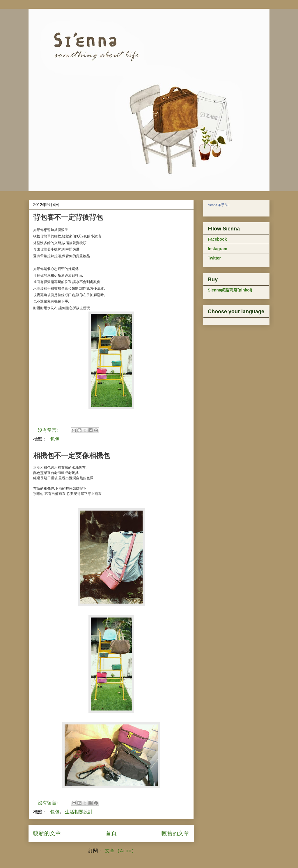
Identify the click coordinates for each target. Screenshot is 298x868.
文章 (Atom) (119, 851)
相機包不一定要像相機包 (72, 456)
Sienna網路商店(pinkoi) (230, 290)
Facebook (217, 239)
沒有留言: (50, 431)
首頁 (111, 834)
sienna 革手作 (218, 205)
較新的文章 (47, 834)
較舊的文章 (175, 834)
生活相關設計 (79, 812)
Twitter (214, 258)
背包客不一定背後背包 (68, 217)
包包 (55, 439)
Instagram (218, 249)
